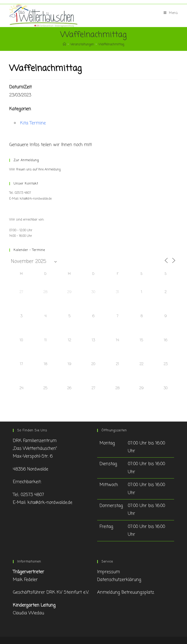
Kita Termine (33, 123)
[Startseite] (64, 44)
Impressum (108, 572)
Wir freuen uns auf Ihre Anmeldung (35, 170)
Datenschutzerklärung (119, 580)
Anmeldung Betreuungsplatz (126, 592)
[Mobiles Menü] (171, 13)
